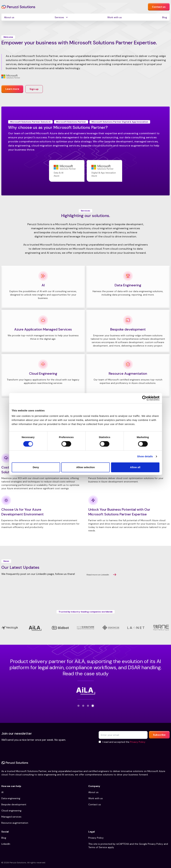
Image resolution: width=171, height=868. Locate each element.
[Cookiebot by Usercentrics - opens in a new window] (145, 398)
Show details (145, 456)
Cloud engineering (11, 811)
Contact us (159, 7)
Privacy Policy (138, 742)
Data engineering (11, 798)
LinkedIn (6, 844)
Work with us (115, 17)
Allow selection (85, 467)
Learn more (12, 89)
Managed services (11, 817)
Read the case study (86, 674)
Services (59, 17)
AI (2, 792)
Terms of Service (98, 847)
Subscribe (159, 735)
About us (9, 17)
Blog (165, 17)
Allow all (135, 467)
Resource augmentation (15, 823)
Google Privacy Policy (151, 844)
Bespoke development (14, 804)
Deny (36, 467)
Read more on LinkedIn (101, 575)
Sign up (34, 89)
